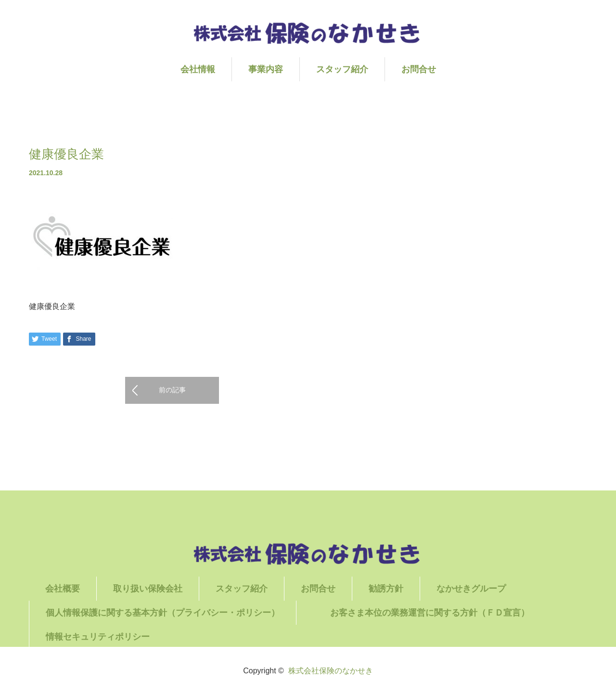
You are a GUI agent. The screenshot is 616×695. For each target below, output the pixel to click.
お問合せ (419, 69)
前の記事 (172, 390)
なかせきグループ (471, 589)
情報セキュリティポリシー (98, 637)
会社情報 (198, 69)
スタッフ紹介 (342, 69)
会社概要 (63, 589)
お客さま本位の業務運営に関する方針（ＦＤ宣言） (447, 613)
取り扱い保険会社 (148, 589)
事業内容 (266, 69)
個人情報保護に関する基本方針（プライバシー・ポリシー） (163, 613)
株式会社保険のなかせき (331, 671)
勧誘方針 (386, 589)
